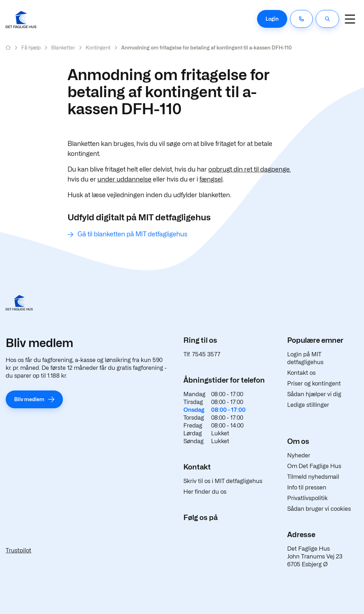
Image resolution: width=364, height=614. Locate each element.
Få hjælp (31, 48)
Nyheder (299, 455)
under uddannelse (124, 179)
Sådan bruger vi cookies (319, 509)
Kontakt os (301, 373)
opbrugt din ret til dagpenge (249, 169)
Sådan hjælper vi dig (314, 394)
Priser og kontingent (314, 384)
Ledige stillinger (308, 405)
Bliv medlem (29, 399)
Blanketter (63, 48)
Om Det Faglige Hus (314, 466)
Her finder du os (205, 492)
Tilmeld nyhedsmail (313, 477)
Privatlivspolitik (307, 498)
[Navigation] (350, 19)
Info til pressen (307, 487)
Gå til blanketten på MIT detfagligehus (132, 234)
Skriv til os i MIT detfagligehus (223, 481)
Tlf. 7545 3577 (202, 354)
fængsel (211, 179)
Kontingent (98, 48)
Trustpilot (18, 550)
